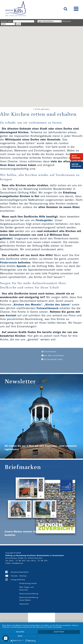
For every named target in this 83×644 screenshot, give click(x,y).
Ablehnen (14, 637)
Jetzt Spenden (76, 157)
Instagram (15, 580)
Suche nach (6, 21)
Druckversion (49, 352)
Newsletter (24, 572)
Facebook (15, 572)
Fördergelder (44, 220)
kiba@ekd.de (18, 563)
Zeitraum (67, 21)
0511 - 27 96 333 (17, 561)
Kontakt (11, 315)
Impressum (24, 604)
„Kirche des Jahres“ (58, 305)
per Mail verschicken (53, 356)
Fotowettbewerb (47, 308)
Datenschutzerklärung (29, 594)
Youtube (14, 576)
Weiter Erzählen (76, 165)
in (36, 21)
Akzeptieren (41, 637)
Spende (22, 266)
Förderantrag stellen (28, 583)
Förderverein (8, 263)
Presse (22, 580)
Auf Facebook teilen (52, 359)
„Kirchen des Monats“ (27, 305)
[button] (41, 65)
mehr (69, 637)
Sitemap (23, 576)
